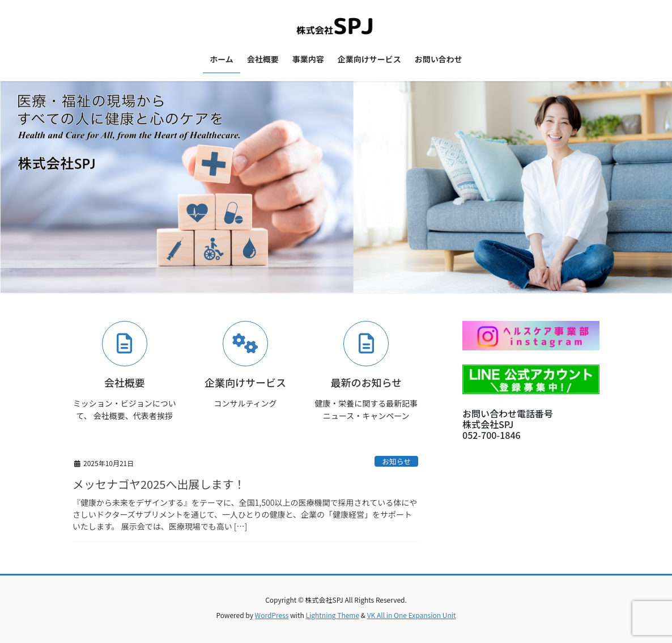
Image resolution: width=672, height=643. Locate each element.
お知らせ (396, 461)
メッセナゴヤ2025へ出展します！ (159, 484)
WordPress (272, 615)
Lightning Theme (332, 615)
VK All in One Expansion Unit (412, 615)
